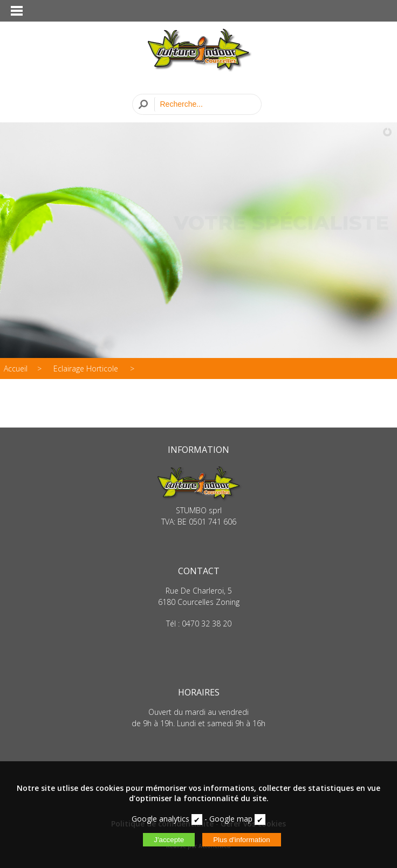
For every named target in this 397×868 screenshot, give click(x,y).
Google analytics (160, 819)
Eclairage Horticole (87, 368)
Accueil (16, 368)
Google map (231, 819)
